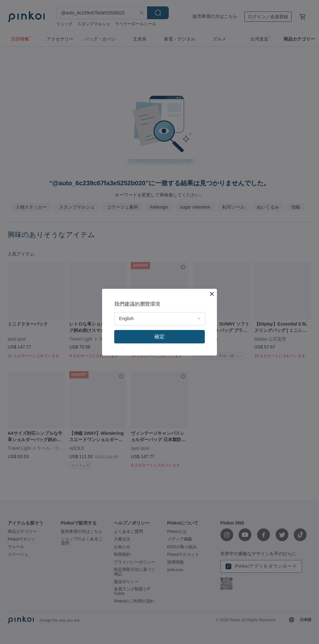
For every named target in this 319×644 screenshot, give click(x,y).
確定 (159, 337)
